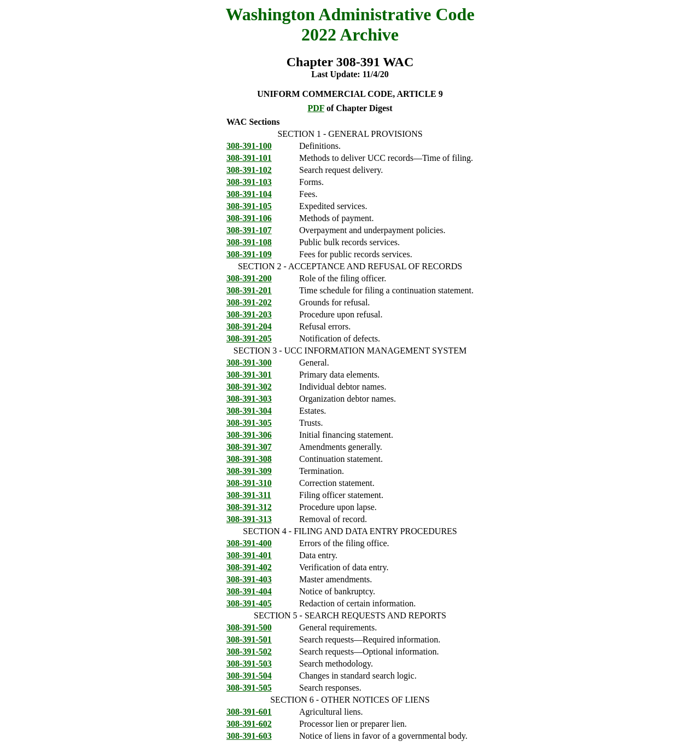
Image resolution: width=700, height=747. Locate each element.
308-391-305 (249, 423)
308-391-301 (249, 375)
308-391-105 (249, 206)
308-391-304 (249, 411)
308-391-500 (249, 627)
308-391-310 (249, 483)
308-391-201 (249, 290)
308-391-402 (249, 567)
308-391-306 (249, 435)
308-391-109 (249, 254)
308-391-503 (249, 664)
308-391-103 (249, 182)
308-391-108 (249, 242)
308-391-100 (249, 146)
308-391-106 (249, 218)
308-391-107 (249, 230)
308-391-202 (249, 302)
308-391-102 (249, 170)
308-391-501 (249, 639)
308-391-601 (249, 712)
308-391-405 (249, 603)
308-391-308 (249, 459)
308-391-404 (249, 591)
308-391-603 (249, 736)
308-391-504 (249, 676)
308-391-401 (249, 555)
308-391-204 (249, 326)
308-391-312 (249, 507)
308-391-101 (249, 158)
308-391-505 (249, 688)
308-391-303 (249, 399)
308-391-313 (249, 519)
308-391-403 (249, 579)
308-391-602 (249, 724)
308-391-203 (249, 314)
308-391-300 (249, 363)
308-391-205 (249, 338)
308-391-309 (249, 471)
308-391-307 (249, 447)
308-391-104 (249, 194)
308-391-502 (249, 652)
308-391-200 (249, 278)
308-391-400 (249, 543)
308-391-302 (249, 387)
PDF (316, 108)
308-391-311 (249, 495)
